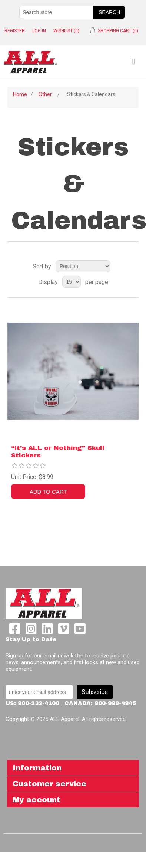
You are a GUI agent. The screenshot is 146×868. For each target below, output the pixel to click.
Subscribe (95, 692)
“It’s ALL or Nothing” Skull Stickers (58, 452)
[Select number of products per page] (72, 282)
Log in (39, 31)
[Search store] (56, 12)
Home (20, 94)
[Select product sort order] (83, 266)
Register (15, 31)
